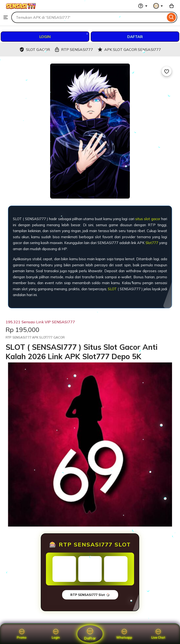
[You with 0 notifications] (158, 6)
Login (56, 634)
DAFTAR (135, 37)
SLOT (112, 289)
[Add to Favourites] (167, 71)
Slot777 (152, 243)
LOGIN (45, 37)
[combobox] (88, 17)
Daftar (90, 634)
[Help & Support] (143, 6)
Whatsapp (124, 634)
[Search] (171, 17)
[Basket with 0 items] (172, 6)
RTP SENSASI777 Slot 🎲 (90, 595)
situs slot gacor (148, 219)
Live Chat (158, 634)
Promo (22, 634)
